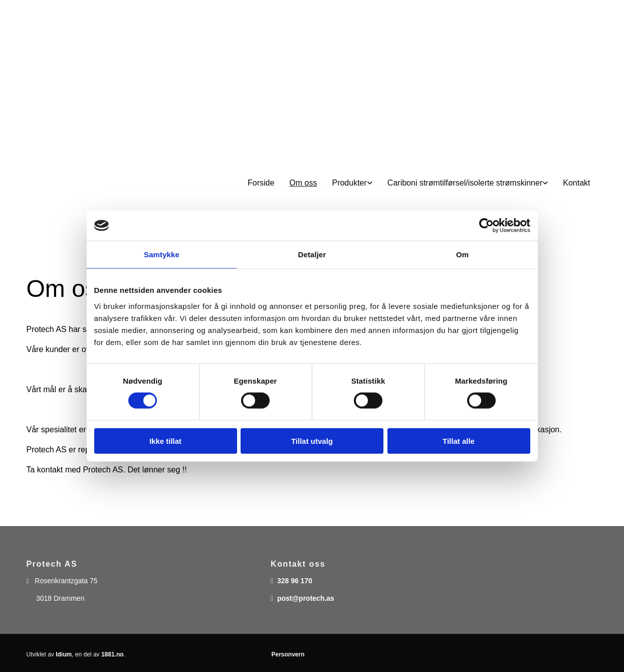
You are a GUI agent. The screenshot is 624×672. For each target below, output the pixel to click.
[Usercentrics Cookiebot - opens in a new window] (486, 226)
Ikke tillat (165, 441)
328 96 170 (295, 581)
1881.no (113, 654)
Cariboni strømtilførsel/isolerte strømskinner (465, 183)
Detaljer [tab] (312, 255)
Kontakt (576, 183)
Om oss (303, 183)
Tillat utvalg (312, 441)
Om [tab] (462, 255)
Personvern (288, 654)
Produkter (349, 183)
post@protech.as (306, 598)
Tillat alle (459, 441)
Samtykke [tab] (162, 255)
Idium (64, 654)
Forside (261, 183)
